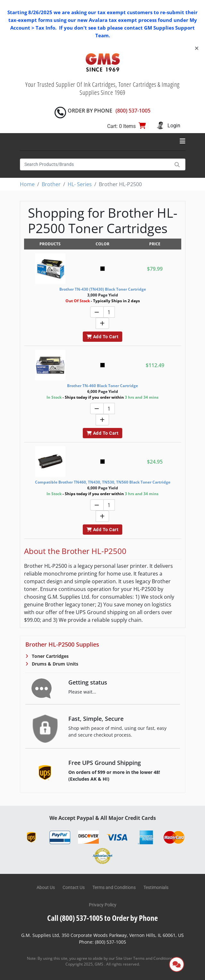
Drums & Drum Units (54, 664)
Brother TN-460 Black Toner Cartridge (103, 386)
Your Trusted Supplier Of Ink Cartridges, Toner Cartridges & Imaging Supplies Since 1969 (103, 88)
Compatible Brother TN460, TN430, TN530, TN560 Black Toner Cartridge (103, 482)
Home (27, 184)
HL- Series (80, 184)
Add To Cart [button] (103, 337)
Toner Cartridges (50, 656)
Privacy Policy (103, 905)
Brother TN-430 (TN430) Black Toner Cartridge (103, 289)
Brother (51, 184)
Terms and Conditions (114, 887)
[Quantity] (109, 312)
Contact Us (74, 887)
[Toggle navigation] (183, 141)
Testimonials (156, 887)
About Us (46, 887)
